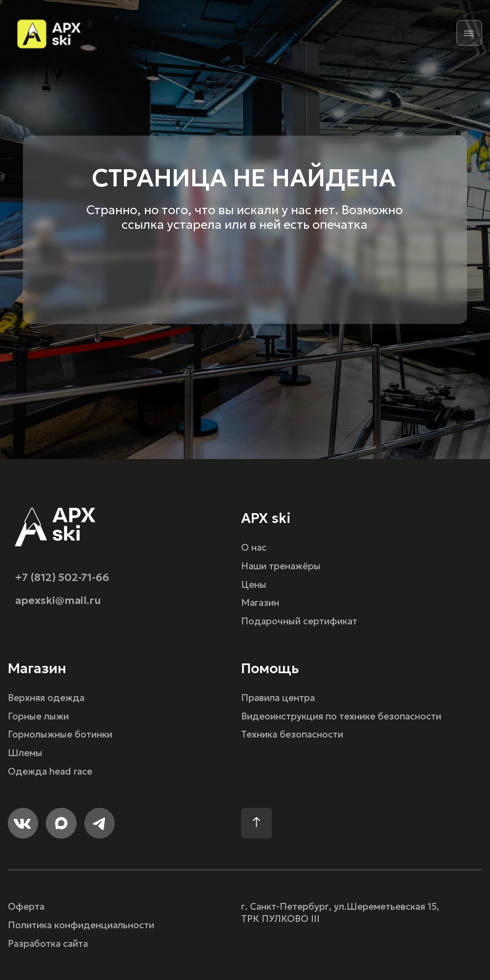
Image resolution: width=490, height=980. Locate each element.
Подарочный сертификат (299, 621)
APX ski (266, 518)
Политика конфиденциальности (81, 925)
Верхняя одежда (46, 698)
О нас (254, 548)
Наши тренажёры (281, 566)
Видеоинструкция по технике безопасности (341, 716)
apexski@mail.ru (58, 600)
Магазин (260, 603)
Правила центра (278, 698)
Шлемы (25, 753)
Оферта (26, 907)
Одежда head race (50, 771)
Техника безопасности (292, 734)
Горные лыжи (38, 716)
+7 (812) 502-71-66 (62, 577)
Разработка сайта (48, 944)
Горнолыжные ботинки (60, 734)
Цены (254, 585)
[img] (469, 33)
